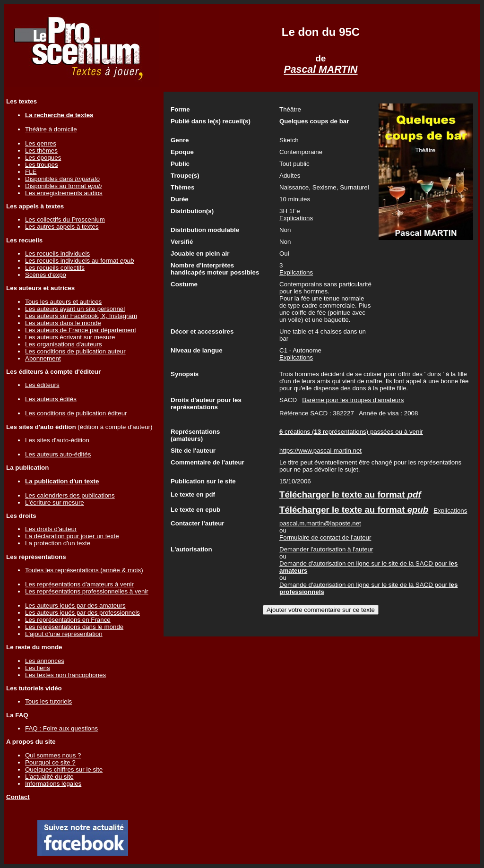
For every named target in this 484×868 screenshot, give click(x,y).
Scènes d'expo (46, 275)
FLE (31, 172)
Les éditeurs (42, 385)
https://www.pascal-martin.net (320, 451)
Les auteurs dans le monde (63, 323)
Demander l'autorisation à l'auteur (326, 549)
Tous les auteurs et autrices (63, 302)
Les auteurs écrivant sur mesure (70, 337)
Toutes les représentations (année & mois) (84, 570)
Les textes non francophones (65, 675)
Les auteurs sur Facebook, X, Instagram (81, 316)
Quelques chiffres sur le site (64, 769)
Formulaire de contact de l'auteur (325, 537)
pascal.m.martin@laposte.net (320, 523)
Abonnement (43, 358)
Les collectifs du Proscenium (65, 219)
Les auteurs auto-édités (58, 454)
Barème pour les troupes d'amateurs (353, 400)
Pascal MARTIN (320, 69)
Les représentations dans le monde (74, 627)
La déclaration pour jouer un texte (72, 536)
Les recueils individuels (57, 254)
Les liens (38, 668)
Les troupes (42, 165)
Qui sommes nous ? (53, 755)
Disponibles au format (63, 186)
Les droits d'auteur (51, 529)
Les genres (41, 143)
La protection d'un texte (58, 543)
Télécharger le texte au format (350, 494)
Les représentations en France (68, 620)
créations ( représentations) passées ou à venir (351, 432)
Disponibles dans (62, 179)
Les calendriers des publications (70, 495)
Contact (18, 797)
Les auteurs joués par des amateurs (75, 606)
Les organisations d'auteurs (64, 344)
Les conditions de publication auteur (75, 351)
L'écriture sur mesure (55, 503)
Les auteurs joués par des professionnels (82, 613)
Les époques (43, 158)
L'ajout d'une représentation (64, 634)
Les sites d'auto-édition (57, 440)
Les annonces (45, 661)
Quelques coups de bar (314, 121)
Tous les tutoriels (48, 701)
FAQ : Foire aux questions (61, 728)
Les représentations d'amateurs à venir (79, 584)
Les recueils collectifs (55, 268)
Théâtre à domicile (51, 129)
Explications (296, 218)
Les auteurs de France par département (81, 330)
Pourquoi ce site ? (50, 762)
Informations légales (53, 784)
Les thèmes (41, 150)
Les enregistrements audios (64, 193)
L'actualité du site (49, 777)
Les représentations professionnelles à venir (87, 591)
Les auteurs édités (51, 399)
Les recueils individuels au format (79, 261)
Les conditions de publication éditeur (76, 413)
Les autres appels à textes (62, 227)
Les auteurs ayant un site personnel (75, 309)
